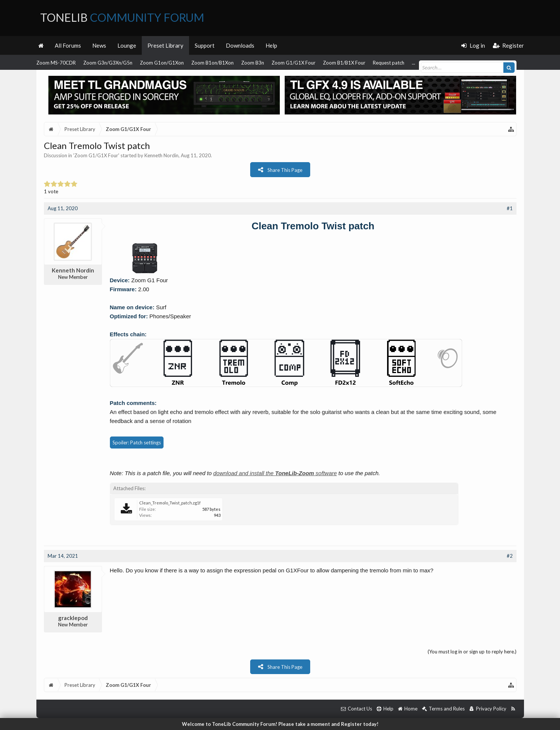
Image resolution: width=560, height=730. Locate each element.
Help (271, 45)
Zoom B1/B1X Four (344, 63)
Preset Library (165, 45)
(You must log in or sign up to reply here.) (472, 652)
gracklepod (73, 618)
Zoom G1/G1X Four (294, 63)
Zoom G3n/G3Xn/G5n (108, 63)
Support (205, 45)
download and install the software (275, 473)
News (99, 45)
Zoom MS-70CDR (56, 63)
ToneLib (122, 17)
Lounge (127, 45)
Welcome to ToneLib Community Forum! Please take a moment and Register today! (280, 724)
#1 (510, 208)
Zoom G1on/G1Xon (162, 63)
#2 (510, 556)
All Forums (68, 45)
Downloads (240, 45)
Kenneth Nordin (161, 155)
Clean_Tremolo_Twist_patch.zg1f (170, 503)
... (414, 63)
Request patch (389, 63)
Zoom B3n (253, 63)
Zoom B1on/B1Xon (212, 63)
